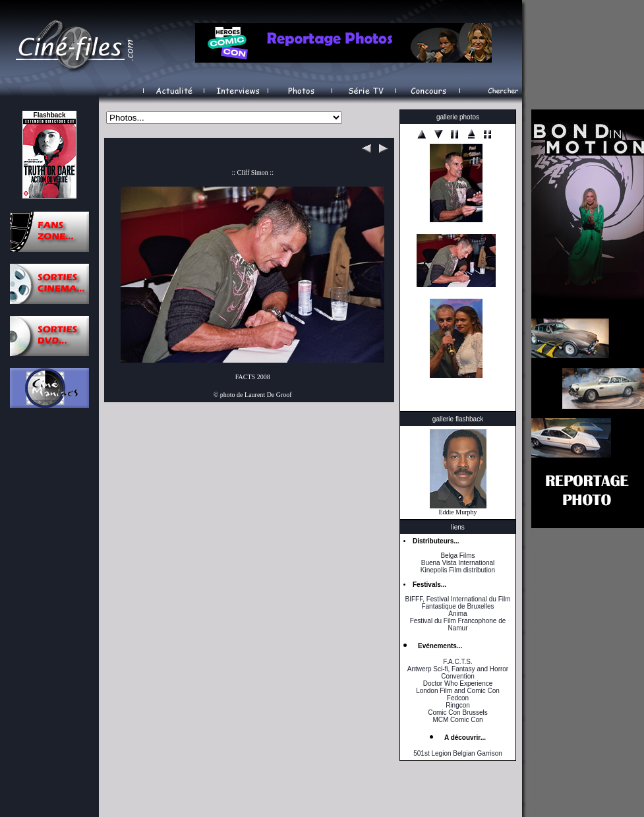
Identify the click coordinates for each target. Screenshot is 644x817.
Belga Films (457, 556)
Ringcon (458, 705)
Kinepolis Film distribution (458, 570)
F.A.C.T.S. (457, 662)
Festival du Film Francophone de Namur (458, 624)
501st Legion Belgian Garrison (458, 753)
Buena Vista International (458, 563)
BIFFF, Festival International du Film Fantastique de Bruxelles (457, 603)
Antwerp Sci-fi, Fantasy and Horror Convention (458, 673)
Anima (457, 614)
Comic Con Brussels (458, 712)
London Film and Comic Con (458, 691)
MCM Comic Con (457, 720)
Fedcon (458, 698)
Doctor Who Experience (458, 683)
